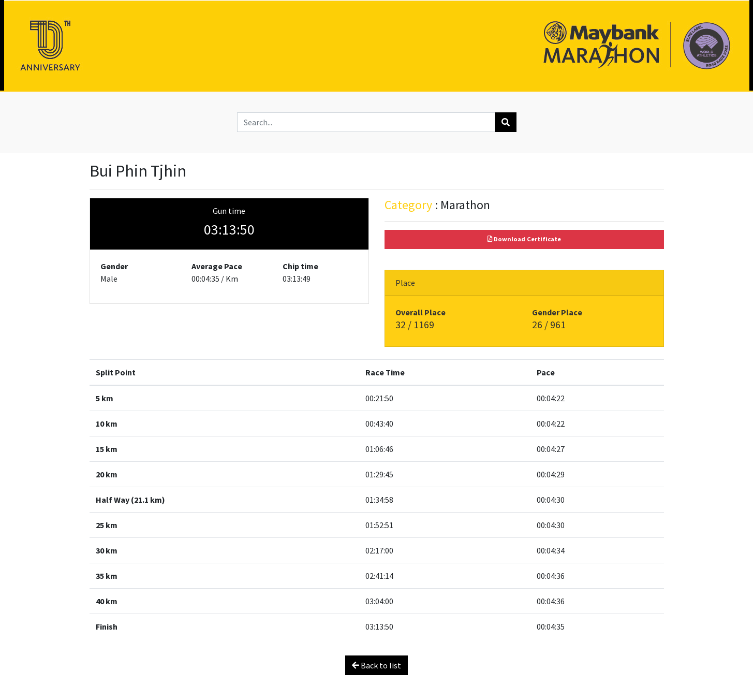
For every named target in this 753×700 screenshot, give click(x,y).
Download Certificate (524, 239)
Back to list (377, 665)
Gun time (229, 211)
